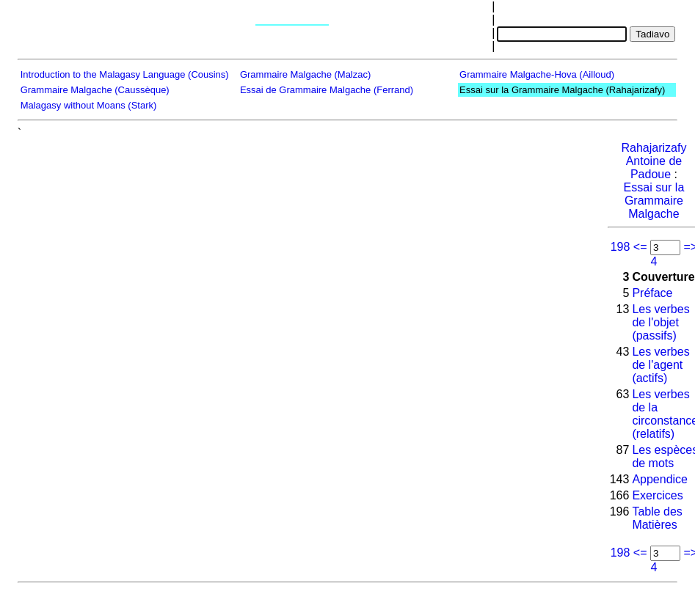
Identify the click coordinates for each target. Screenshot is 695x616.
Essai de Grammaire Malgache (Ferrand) (327, 90)
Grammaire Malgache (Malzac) (305, 74)
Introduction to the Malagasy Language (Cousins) (125, 74)
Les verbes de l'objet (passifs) (661, 322)
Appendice (660, 479)
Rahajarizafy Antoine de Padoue (654, 161)
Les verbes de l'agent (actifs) (661, 365)
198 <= (629, 247)
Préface (652, 293)
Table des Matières (657, 518)
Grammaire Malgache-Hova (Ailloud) (537, 74)
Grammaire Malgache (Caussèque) (95, 90)
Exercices (657, 495)
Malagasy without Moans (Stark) (89, 105)
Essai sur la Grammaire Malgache (654, 201)
